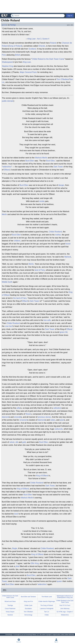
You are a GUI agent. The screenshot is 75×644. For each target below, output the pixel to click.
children (17, 241)
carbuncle (59, 429)
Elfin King (35, 563)
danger (61, 185)
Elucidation (28, 609)
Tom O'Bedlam (63, 79)
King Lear (27, 62)
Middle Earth (7, 282)
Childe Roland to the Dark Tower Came (48, 59)
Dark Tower (58, 167)
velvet (12, 442)
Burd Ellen (30, 161)
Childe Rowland (55, 232)
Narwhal (10, 615)
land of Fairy (40, 270)
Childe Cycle (28, 605)
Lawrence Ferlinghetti (47, 609)
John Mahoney (65, 609)
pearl (62, 420)
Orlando (42, 46)
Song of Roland (15, 46)
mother (58, 235)
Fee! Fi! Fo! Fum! (65, 605)
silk (17, 442)
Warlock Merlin (27, 498)
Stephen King (7, 66)
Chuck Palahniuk (10, 609)
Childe (9, 323)
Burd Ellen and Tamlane (28, 597)
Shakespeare (7, 62)
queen (60, 581)
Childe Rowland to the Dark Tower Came (65, 601)
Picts (4, 55)
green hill (64, 332)
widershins (7, 167)
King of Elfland (42, 476)
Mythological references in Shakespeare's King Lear (65, 597)
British (18, 55)
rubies (53, 420)
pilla (18, 408)
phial (17, 566)
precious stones (44, 417)
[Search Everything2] (38, 16)
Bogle (15, 548)
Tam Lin (47, 612)
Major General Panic (28, 72)
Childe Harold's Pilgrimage (47, 601)
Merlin (45, 158)
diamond (5, 417)
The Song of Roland (47, 605)
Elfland (7, 170)
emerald (18, 417)
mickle (42, 201)
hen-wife (47, 320)
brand (68, 244)
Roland (53, 43)
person (4, 25)
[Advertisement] (37, 6)
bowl (16, 514)
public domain (8, 101)
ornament (23, 420)
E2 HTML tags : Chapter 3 (65, 612)
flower (28, 414)
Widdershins (65, 615)
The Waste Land (47, 597)
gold (24, 442)
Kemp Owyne (10, 612)
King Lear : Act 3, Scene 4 (38, 39)
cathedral (57, 408)
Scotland (32, 49)
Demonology (28, 615)
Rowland (16, 323)
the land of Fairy (20, 298)
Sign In (70, 16)
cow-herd (9, 326)
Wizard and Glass (10, 601)
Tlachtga (13, 25)
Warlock (38, 158)
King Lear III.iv (28, 601)
